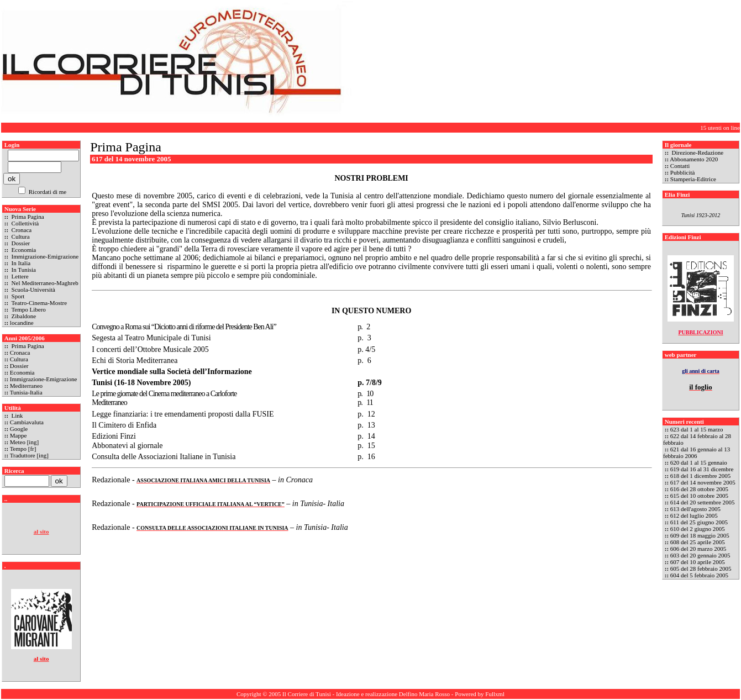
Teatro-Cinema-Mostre (38, 303)
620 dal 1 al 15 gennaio (699, 462)
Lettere (19, 276)
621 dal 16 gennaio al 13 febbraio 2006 (697, 452)
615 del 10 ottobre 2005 (699, 496)
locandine (22, 323)
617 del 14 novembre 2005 (703, 482)
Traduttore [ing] (29, 455)
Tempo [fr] (23, 449)
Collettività (24, 223)
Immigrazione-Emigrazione (44, 256)
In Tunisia (23, 270)
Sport (17, 296)
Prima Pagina (27, 217)
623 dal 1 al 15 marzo (697, 429)
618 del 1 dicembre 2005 (700, 476)
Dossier (20, 243)
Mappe (19, 435)
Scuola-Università (33, 290)
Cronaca (21, 230)
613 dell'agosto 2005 (695, 509)
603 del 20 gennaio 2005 (700, 555)
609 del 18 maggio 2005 (700, 535)
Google (19, 429)
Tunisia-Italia (26, 392)
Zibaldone (23, 316)
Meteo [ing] (24, 442)
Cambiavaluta (27, 422)
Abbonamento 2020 (694, 159)
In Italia (20, 263)
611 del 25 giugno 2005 (699, 522)
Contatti (680, 166)
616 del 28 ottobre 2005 (699, 489)
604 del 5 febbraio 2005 (699, 575)
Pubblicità (683, 172)
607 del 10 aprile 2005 (698, 562)
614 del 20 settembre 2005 (703, 502)
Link (17, 415)
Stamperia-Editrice (693, 179)
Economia (23, 250)
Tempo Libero (28, 309)
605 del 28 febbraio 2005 (701, 569)
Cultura (20, 236)
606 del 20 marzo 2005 (698, 549)
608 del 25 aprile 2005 (698, 542)
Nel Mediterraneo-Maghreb (44, 283)
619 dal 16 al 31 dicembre (702, 469)
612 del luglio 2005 (694, 515)
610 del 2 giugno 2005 (698, 529)
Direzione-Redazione (697, 152)
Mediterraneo (26, 386)
